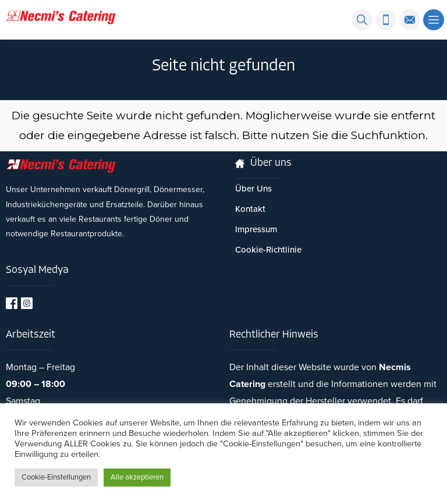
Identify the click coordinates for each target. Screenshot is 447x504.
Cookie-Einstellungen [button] (56, 477)
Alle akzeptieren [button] (137, 477)
